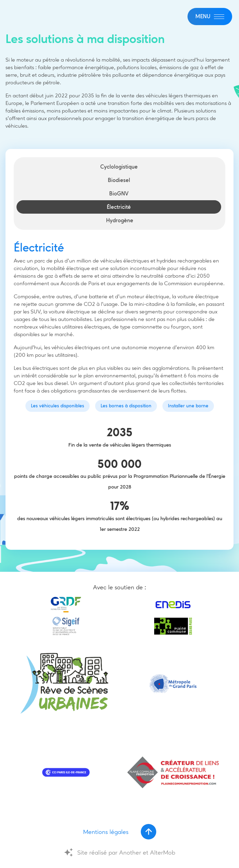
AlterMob (163, 853)
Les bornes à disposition (126, 406)
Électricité (119, 207)
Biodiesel (119, 180)
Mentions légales (106, 832)
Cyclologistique (119, 167)
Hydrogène (120, 220)
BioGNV (119, 194)
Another (130, 853)
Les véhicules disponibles (58, 406)
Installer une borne (188, 406)
